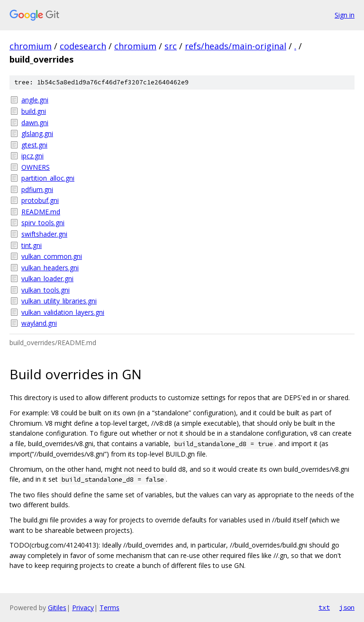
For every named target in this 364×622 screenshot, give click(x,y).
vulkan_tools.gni (45, 290)
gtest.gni (34, 145)
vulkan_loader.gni (47, 279)
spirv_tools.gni (43, 223)
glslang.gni (37, 133)
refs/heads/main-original (236, 46)
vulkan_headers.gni (50, 268)
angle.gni (35, 100)
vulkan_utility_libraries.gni (59, 301)
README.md (41, 212)
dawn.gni (35, 123)
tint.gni (32, 245)
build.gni (34, 111)
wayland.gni (39, 323)
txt (324, 607)
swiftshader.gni (44, 234)
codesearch (83, 46)
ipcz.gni (32, 156)
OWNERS (36, 167)
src (171, 46)
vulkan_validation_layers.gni (63, 312)
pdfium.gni (37, 189)
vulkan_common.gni (52, 256)
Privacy (83, 608)
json (347, 607)
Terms (109, 608)
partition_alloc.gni (48, 178)
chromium (31, 46)
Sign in (345, 15)
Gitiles (57, 608)
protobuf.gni (40, 200)
